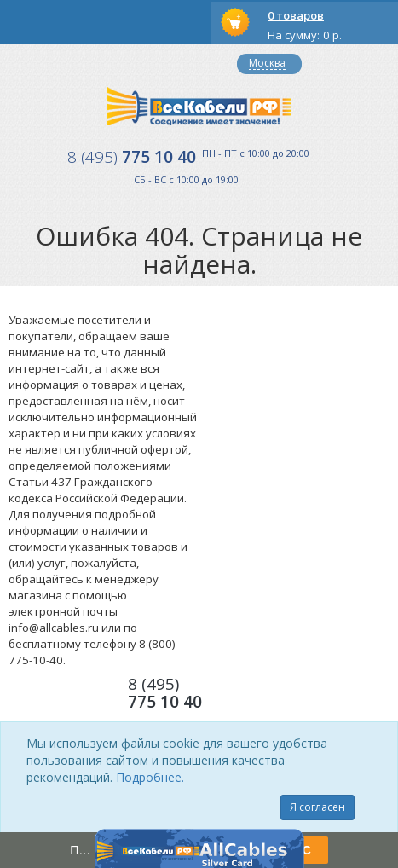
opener (22, 22)
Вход (66, 64)
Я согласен (317, 807)
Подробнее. (150, 777)
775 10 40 (132, 157)
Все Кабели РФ (199, 106)
